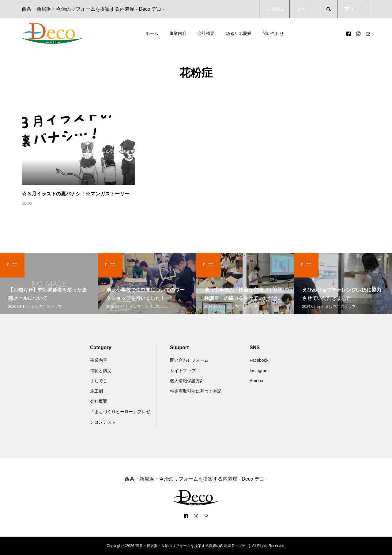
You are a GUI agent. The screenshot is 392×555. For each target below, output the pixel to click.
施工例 (96, 391)
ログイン (305, 9)
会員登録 (274, 9)
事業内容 (178, 33)
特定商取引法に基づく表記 (196, 391)
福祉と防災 (101, 371)
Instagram (259, 371)
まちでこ (99, 381)
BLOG (27, 203)
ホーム (152, 33)
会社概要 (206, 33)
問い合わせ (273, 33)
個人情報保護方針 (187, 381)
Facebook (259, 360)
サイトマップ (183, 371)
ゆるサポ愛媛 (239, 33)
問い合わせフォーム (189, 360)
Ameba (256, 381)
